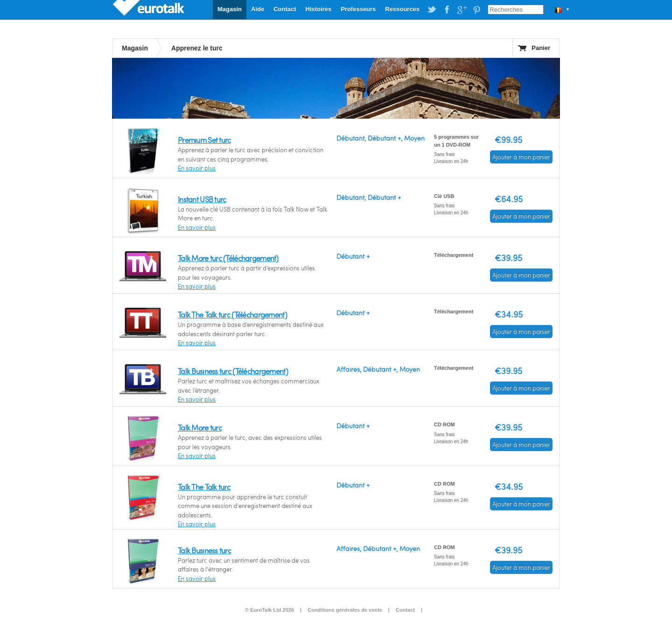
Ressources (402, 9)
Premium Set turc (204, 140)
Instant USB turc (202, 199)
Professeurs (358, 9)
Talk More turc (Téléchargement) (228, 258)
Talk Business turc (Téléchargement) (233, 371)
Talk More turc (200, 428)
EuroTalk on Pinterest (476, 10)
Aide (258, 9)
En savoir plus (197, 168)
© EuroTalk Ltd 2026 (269, 610)
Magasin (230, 9)
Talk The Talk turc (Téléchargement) (232, 314)
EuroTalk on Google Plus (462, 10)
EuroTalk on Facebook (447, 10)
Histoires (319, 9)
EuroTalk (149, 9)
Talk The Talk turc (204, 487)
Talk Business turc (204, 550)
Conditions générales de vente (345, 610)
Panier (541, 48)
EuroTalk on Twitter (432, 10)
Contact (285, 9)
